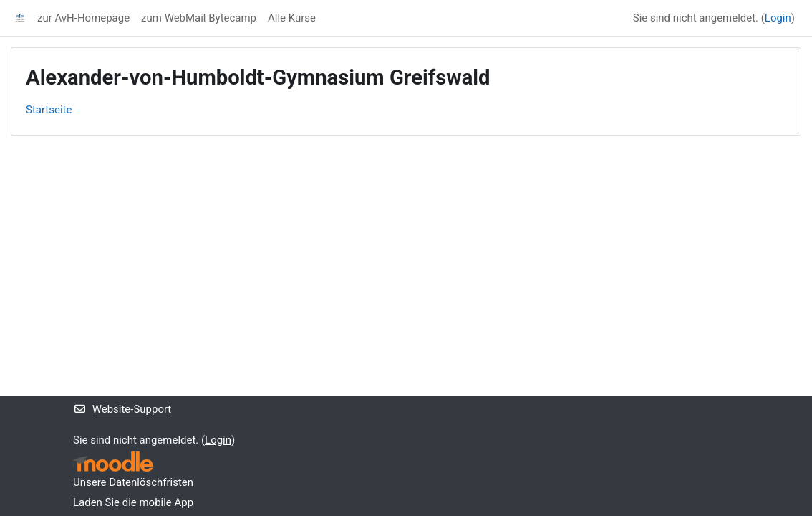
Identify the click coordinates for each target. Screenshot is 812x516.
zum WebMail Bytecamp (199, 18)
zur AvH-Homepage (83, 18)
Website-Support (122, 409)
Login (778, 18)
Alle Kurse (292, 18)
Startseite (49, 110)
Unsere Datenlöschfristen (133, 482)
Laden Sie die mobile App (133, 502)
